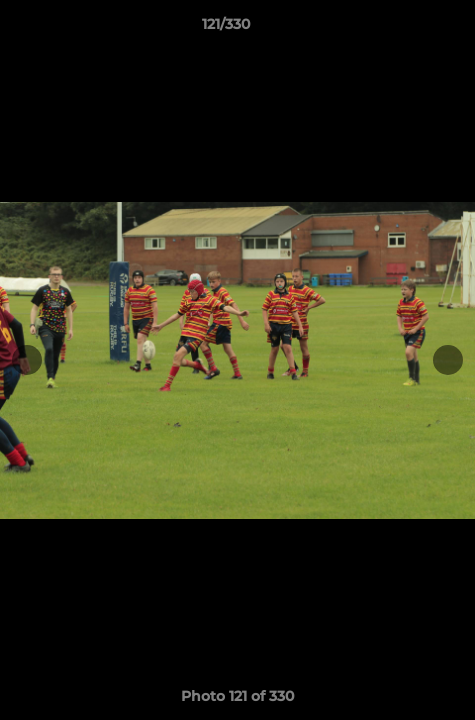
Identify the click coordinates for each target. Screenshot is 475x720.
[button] (403, 29)
